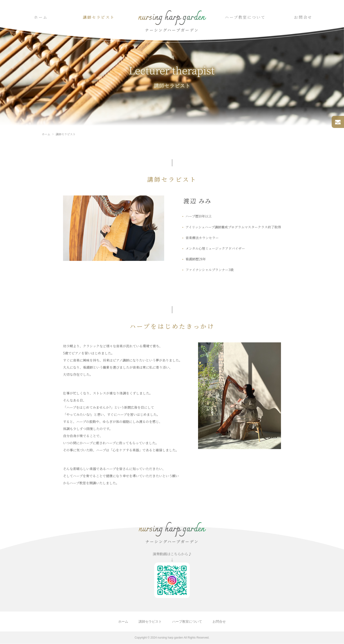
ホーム (41, 17)
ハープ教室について (245, 17)
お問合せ (303, 17)
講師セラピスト (99, 17)
